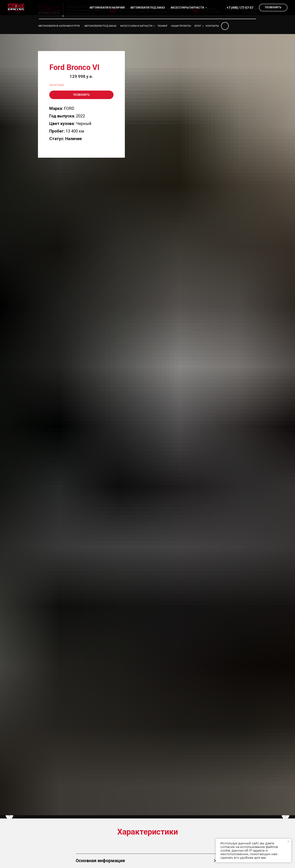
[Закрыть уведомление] (288, 842)
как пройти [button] (163, 12)
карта (176, 9)
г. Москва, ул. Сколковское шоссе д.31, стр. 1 (145, 9)
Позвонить (250, 12)
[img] (225, 26)
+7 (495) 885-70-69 (241, 9)
